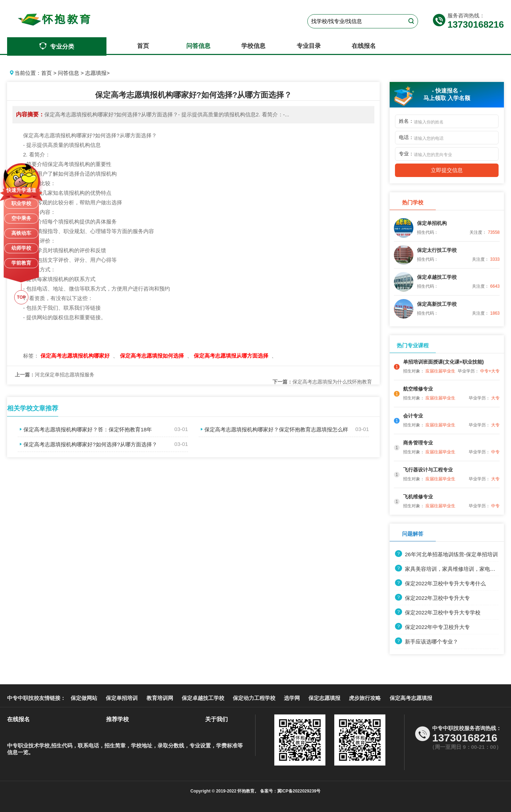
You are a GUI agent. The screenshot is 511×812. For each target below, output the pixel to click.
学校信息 (253, 46)
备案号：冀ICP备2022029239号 (290, 791)
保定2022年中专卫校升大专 (432, 627)
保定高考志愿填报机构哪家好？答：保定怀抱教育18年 (85, 429)
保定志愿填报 (324, 698)
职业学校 (21, 203)
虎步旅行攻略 (365, 698)
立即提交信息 (447, 170)
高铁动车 (21, 233)
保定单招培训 (122, 698)
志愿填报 (96, 73)
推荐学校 (117, 719)
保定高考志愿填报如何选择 (153, 356)
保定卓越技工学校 (203, 698)
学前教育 (21, 263)
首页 (143, 46)
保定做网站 (84, 698)
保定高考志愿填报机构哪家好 (76, 356)
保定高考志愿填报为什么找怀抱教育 (322, 382)
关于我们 (216, 719)
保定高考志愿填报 (411, 698)
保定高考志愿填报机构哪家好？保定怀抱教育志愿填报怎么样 (273, 429)
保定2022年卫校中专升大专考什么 (440, 583)
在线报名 (364, 46)
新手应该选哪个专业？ (427, 642)
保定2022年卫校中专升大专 (432, 598)
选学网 (292, 698)
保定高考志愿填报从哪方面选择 (232, 356)
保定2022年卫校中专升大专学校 (438, 612)
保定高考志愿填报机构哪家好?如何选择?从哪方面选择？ (87, 444)
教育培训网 (160, 698)
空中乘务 (21, 218)
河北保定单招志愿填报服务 (55, 375)
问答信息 (198, 46)
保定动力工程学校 (254, 698)
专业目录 (309, 46)
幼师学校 (21, 248)
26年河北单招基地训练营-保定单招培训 (446, 554)
